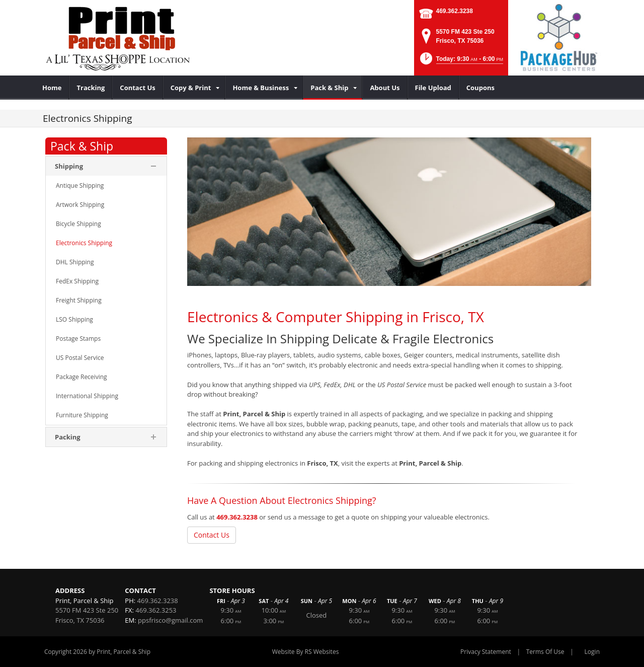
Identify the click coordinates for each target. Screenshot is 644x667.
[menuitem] (52, 88)
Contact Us (212, 535)
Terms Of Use (545, 652)
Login (592, 652)
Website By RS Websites (306, 652)
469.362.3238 (455, 11)
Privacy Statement (486, 652)
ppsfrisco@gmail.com (170, 620)
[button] (461, 62)
